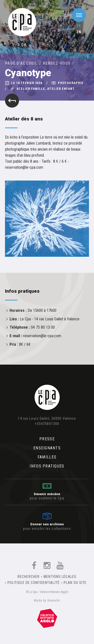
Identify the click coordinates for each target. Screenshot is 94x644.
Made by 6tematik (47, 600)
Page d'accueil (21, 63)
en (79, 32)
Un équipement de (47, 618)
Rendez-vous (57, 63)
